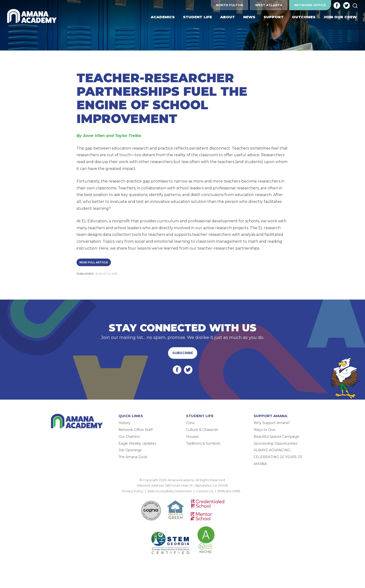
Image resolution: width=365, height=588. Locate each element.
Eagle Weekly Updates (137, 443)
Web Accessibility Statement (170, 491)
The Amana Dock (133, 457)
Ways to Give (265, 430)
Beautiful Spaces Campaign (276, 437)
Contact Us (205, 491)
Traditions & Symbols (203, 443)
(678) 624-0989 (229, 491)
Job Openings (130, 450)
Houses (192, 437)
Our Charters (129, 437)
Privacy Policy (133, 491)
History (124, 423)
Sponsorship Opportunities (276, 443)
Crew (190, 423)
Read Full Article (94, 262)
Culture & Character (202, 430)
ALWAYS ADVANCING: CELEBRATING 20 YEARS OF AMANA (278, 457)
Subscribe (183, 353)
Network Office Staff (136, 430)
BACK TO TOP (182, 497)
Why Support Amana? (272, 423)
